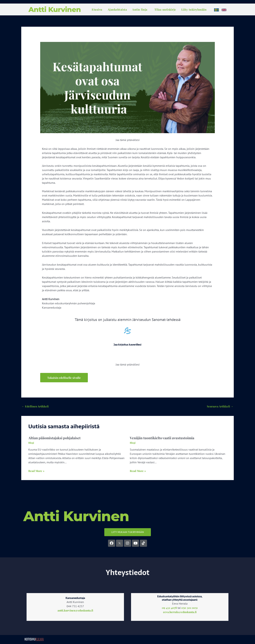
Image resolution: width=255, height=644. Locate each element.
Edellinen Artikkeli (36, 407)
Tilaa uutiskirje (165, 9)
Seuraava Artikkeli (220, 407)
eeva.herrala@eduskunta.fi (180, 613)
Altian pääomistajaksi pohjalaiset (55, 438)
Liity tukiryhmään (194, 9)
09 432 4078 (169, 608)
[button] (64, 378)
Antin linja (140, 9)
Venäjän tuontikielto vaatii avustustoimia (162, 438)
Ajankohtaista (117, 9)
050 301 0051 (189, 608)
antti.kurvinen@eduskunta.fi (75, 611)
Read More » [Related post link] (37, 472)
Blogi (31, 443)
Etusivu (97, 9)
